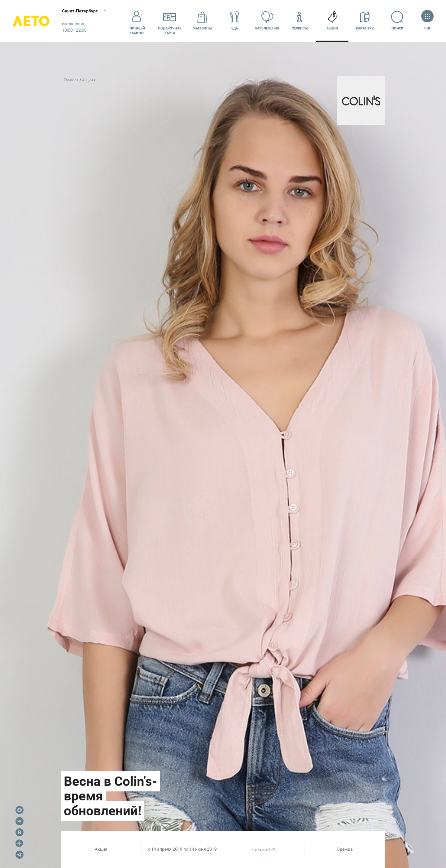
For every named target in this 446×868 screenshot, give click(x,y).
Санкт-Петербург (80, 11)
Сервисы (300, 21)
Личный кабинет (137, 21)
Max (20, 810)
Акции (332, 21)
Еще (427, 21)
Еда (235, 21)
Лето (31, 21)
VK (20, 821)
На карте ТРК (264, 849)
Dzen (20, 844)
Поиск (397, 21)
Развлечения (267, 21)
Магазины (202, 21)
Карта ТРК (365, 21)
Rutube (20, 832)
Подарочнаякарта (170, 21)
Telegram (20, 855)
